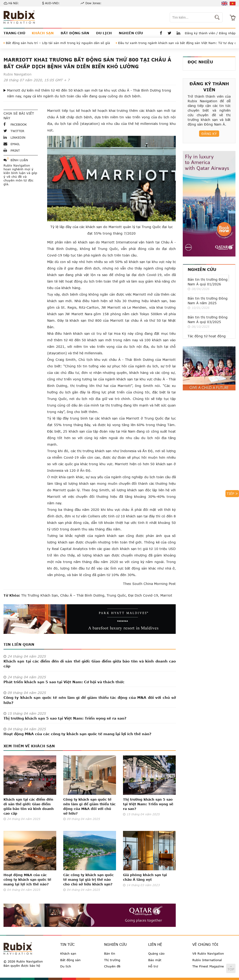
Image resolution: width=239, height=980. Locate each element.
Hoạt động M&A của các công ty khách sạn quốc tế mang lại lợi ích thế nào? (77, 734)
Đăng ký (209, 134)
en (224, 3)
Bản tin (110, 953)
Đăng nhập (227, 33)
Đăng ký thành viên (200, 33)
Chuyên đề (112, 966)
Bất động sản (70, 960)
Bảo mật (155, 960)
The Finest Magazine (208, 966)
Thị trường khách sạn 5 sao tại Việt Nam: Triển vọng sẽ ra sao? (65, 718)
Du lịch (66, 966)
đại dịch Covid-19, (143, 595)
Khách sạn (68, 953)
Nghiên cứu (202, 269)
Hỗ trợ (153, 966)
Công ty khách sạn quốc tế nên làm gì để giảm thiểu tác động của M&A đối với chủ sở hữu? (90, 700)
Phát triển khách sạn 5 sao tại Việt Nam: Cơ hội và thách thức (64, 682)
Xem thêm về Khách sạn (29, 746)
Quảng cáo (156, 953)
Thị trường (112, 960)
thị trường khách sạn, (40, 595)
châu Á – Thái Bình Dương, (82, 595)
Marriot (166, 595)
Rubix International (207, 960)
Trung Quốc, (116, 595)
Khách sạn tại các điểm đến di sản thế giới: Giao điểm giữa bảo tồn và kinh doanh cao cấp (90, 664)
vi (233, 3)
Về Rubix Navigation (208, 953)
